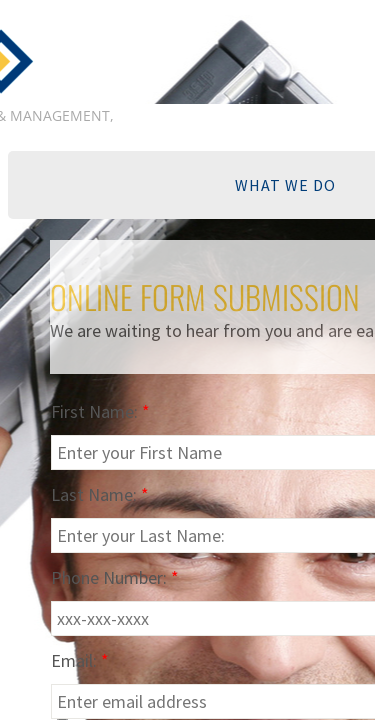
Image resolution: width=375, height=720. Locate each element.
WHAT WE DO (285, 185)
